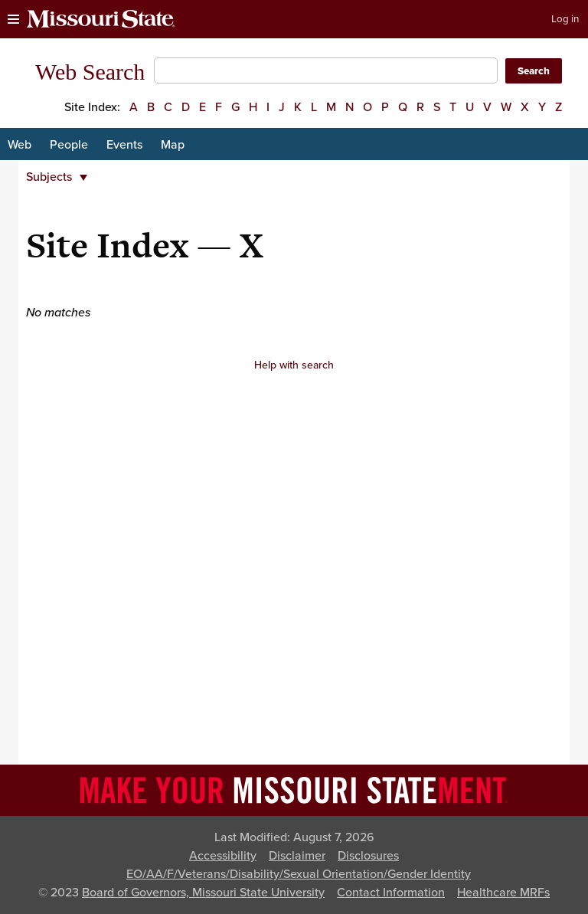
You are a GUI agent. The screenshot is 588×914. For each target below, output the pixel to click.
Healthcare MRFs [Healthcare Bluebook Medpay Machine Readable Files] (503, 893)
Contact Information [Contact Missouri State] (391, 893)
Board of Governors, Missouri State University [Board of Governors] (203, 893)
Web (20, 145)
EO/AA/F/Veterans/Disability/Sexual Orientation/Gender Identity (299, 874)
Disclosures (368, 856)
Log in (565, 19)
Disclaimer (297, 856)
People (69, 145)
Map (173, 145)
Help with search (294, 365)
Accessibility (223, 856)
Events (124, 145)
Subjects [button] (57, 177)
